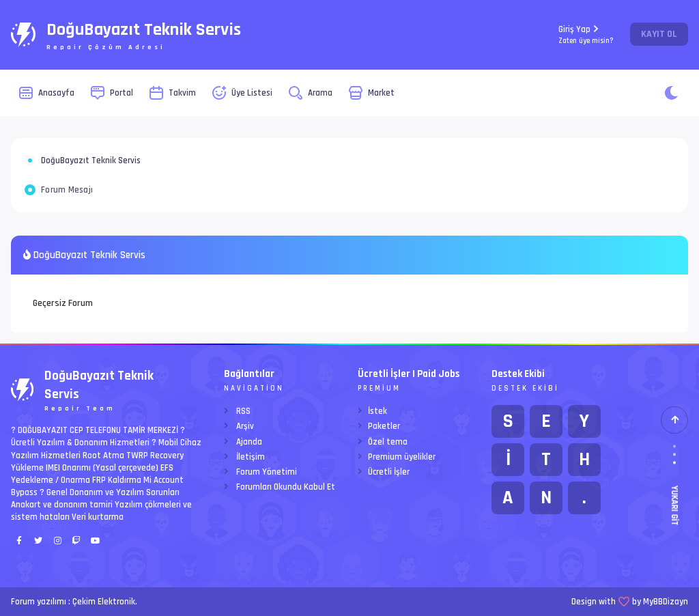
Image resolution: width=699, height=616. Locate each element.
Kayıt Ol (659, 34)
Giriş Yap (586, 34)
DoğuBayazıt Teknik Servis (91, 160)
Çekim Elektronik (104, 602)
